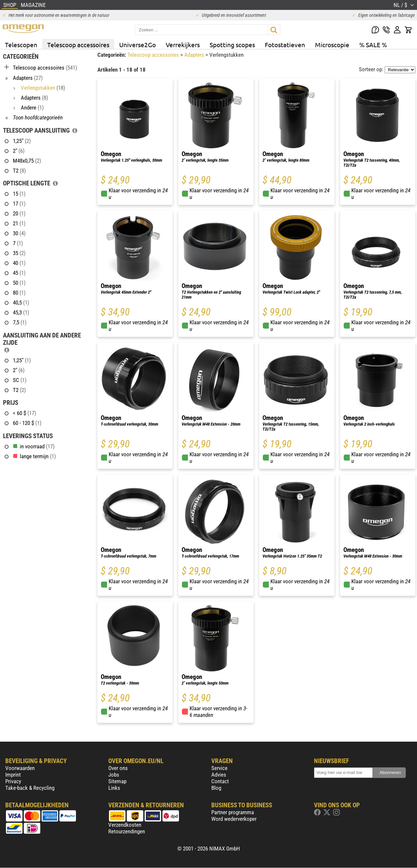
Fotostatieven (285, 45)
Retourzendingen (127, 831)
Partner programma (233, 812)
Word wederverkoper (234, 819)
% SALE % (373, 45)
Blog (216, 788)
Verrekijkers (183, 45)
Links (114, 788)
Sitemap (117, 781)
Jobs (114, 775)
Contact (220, 781)
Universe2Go (138, 45)
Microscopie (332, 45)
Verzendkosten (125, 825)
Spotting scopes (232, 45)
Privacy (13, 781)
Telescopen (21, 45)
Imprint (13, 775)
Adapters (195, 55)
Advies (219, 775)
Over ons (118, 768)
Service (219, 768)
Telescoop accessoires (78, 45)
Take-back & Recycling (30, 788)
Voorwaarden (20, 768)
